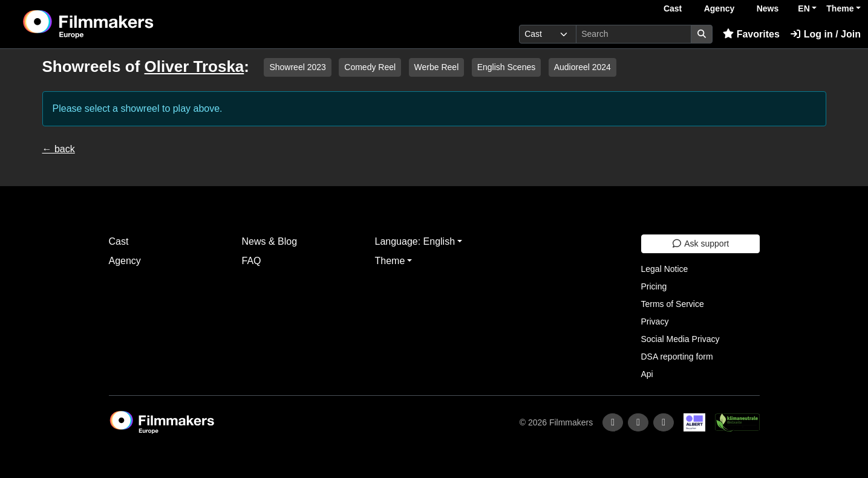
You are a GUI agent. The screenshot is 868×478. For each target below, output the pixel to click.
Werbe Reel (437, 67)
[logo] (118, 24)
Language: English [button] (415, 241)
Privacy (655, 321)
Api (647, 374)
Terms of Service (673, 304)
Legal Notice (665, 269)
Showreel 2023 (297, 67)
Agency (720, 8)
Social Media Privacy (680, 339)
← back (59, 149)
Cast (673, 8)
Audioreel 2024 (582, 67)
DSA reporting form (677, 357)
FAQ (252, 261)
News (768, 8)
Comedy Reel (370, 67)
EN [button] (804, 8)
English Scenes (507, 67)
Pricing (654, 286)
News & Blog (270, 241)
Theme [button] (840, 8)
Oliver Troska (194, 66)
